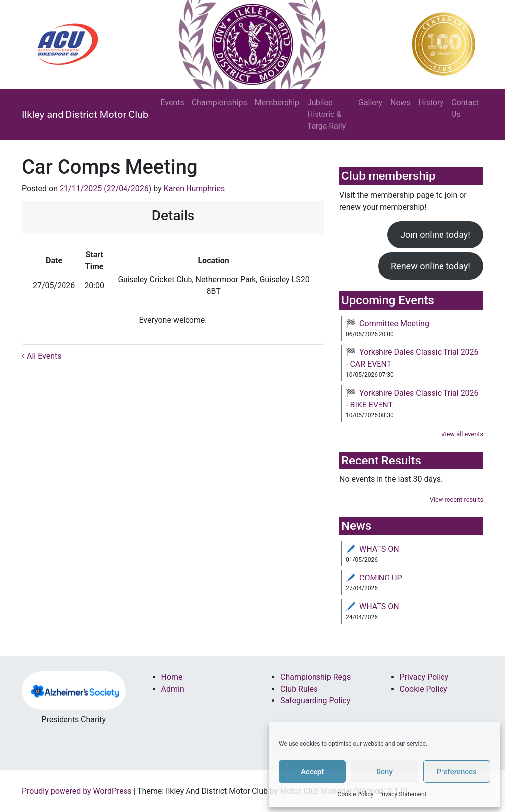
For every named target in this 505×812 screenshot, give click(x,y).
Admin (173, 689)
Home (172, 677)
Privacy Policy (424, 677)
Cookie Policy (355, 794)
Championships (220, 102)
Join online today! (435, 235)
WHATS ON (379, 549)
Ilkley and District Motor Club (85, 115)
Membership (277, 102)
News (400, 102)
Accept (312, 772)
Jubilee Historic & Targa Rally (326, 114)
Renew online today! (431, 266)
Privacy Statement (402, 794)
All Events (42, 356)
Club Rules (299, 689)
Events (172, 102)
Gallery (370, 102)
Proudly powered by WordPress (77, 791)
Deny (384, 772)
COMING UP (381, 578)
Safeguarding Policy (315, 701)
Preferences (457, 772)
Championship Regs (316, 677)
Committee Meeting (394, 323)
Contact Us (465, 108)
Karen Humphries (194, 189)
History (431, 102)
